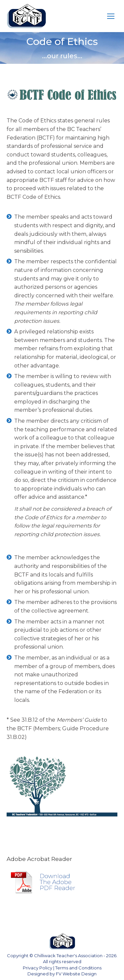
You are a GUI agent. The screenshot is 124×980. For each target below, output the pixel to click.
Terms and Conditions (78, 968)
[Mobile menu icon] (111, 16)
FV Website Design (76, 974)
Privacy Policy (38, 968)
